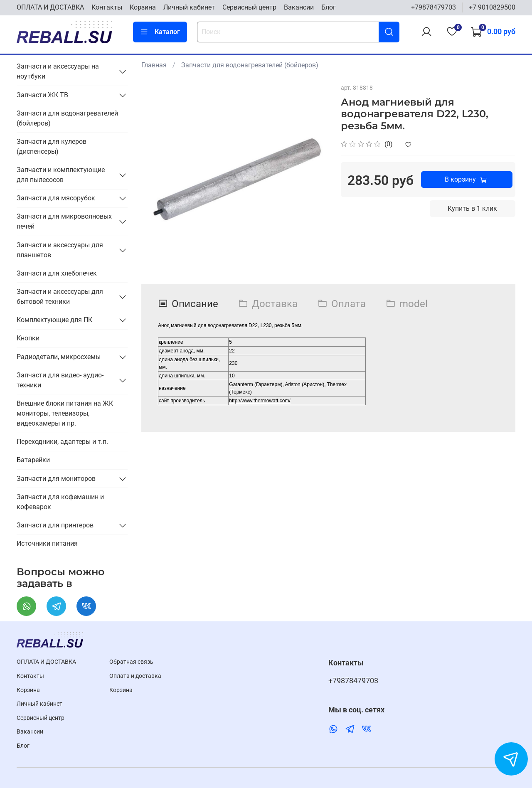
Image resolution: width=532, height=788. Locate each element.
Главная (154, 65)
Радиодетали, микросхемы (59, 357)
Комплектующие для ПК (54, 320)
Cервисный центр (249, 7)
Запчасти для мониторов (56, 479)
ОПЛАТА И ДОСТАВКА (50, 7)
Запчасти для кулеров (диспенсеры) (52, 147)
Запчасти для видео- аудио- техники (60, 380)
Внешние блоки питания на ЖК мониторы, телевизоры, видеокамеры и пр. (65, 413)
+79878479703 (433, 7)
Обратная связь (131, 662)
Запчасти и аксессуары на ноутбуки (58, 71)
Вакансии (299, 7)
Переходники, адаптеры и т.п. (62, 442)
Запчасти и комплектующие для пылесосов (61, 175)
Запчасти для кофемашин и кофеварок (60, 502)
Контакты (107, 7)
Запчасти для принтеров (55, 525)
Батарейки (33, 460)
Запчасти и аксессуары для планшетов (60, 250)
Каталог (160, 32)
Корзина (143, 7)
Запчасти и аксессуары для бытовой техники (60, 297)
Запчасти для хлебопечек (57, 273)
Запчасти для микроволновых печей (64, 221)
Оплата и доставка (135, 676)
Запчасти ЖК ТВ (42, 95)
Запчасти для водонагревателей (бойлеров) (250, 65)
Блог (329, 7)
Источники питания (47, 543)
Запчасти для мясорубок (56, 198)
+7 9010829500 (492, 7)
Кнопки (28, 338)
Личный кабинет (189, 7)
